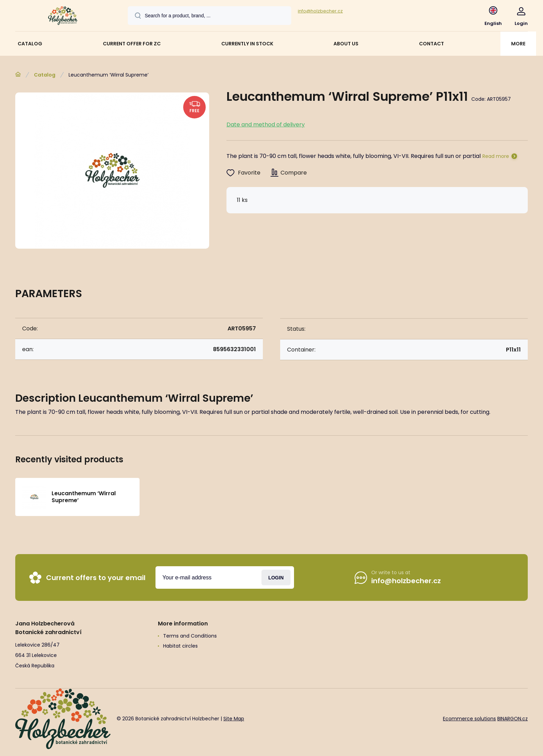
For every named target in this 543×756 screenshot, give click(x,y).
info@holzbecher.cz (320, 11)
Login (276, 577)
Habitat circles (180, 646)
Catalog (45, 75)
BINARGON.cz (513, 719)
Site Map (234, 719)
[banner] (63, 17)
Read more (496, 156)
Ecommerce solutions (469, 719)
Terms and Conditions (190, 636)
